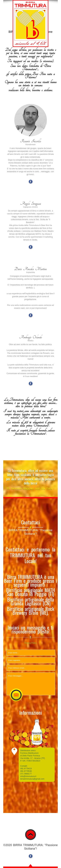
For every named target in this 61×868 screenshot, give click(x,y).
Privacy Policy (30, 643)
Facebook (31, 182)
